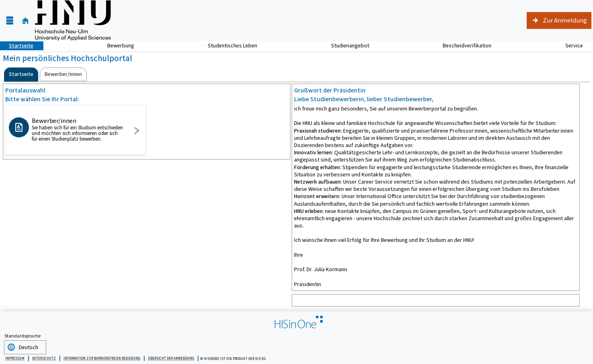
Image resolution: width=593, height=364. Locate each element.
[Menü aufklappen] (10, 21)
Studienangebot (346, 46)
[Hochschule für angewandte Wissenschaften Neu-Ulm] (73, 20)
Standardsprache (22, 336)
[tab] (21, 75)
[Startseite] (25, 21)
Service (570, 46)
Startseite (17, 46)
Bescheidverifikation (467, 46)
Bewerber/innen (78, 129)
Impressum (15, 357)
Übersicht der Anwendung (171, 357)
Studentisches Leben (228, 46)
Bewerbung (116, 46)
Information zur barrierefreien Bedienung (102, 357)
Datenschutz (44, 357)
